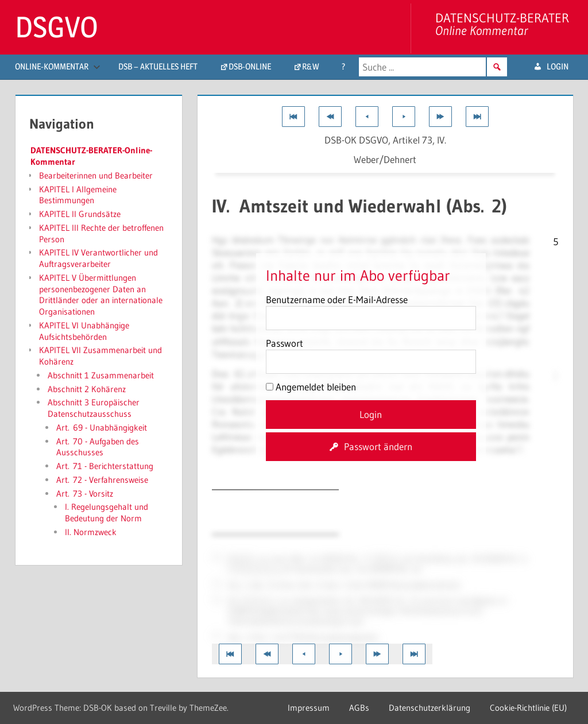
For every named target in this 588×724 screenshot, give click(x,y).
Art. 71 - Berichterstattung (105, 466)
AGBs (359, 708)
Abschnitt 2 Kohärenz (87, 389)
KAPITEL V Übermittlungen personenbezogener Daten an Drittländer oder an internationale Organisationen (101, 295)
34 (519, 449)
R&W (311, 66)
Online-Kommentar (58, 66)
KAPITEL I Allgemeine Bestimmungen (78, 195)
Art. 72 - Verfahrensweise (102, 480)
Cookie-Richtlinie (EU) (528, 708)
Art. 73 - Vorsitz (85, 493)
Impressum (309, 708)
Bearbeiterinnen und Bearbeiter (96, 175)
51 (217, 557)
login (558, 66)
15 (217, 584)
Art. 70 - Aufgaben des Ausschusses (98, 447)
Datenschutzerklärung (430, 708)
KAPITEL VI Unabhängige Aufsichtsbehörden (84, 331)
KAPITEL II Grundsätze (80, 214)
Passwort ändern (378, 446)
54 (502, 315)
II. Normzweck (91, 532)
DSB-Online (250, 66)
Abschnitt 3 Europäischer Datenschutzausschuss (94, 408)
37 (216, 636)
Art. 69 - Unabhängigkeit (102, 427)
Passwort (285, 343)
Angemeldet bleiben (311, 387)
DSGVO (57, 27)
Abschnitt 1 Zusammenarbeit (101, 375)
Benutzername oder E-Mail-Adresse (337, 299)
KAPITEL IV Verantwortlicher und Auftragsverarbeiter (98, 258)
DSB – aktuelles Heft (158, 66)
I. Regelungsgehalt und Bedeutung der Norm (107, 512)
